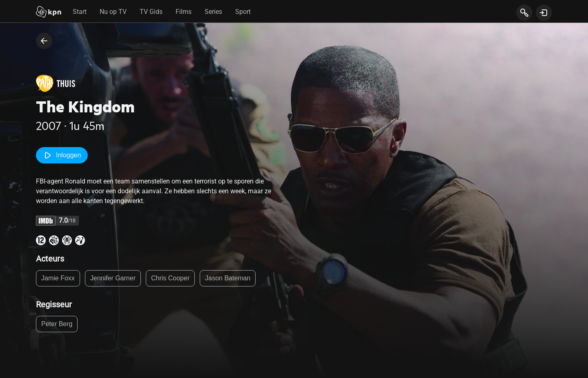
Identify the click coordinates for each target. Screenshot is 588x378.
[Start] (49, 13)
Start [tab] (80, 12)
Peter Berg (57, 324)
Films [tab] (184, 12)
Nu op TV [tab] (113, 12)
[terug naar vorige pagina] (44, 41)
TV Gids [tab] (151, 12)
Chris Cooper (170, 278)
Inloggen (62, 155)
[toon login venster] (544, 13)
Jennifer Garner (113, 278)
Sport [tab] (243, 12)
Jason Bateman (228, 278)
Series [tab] (213, 12)
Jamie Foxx (58, 278)
